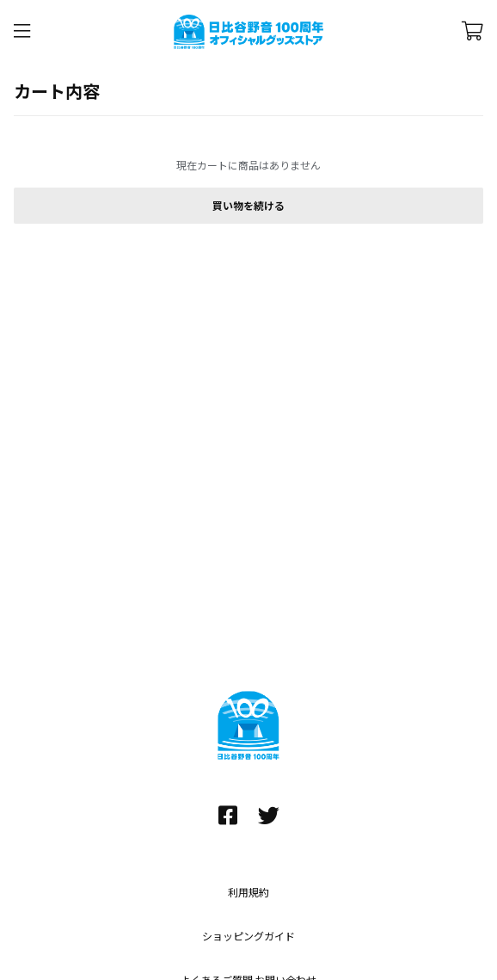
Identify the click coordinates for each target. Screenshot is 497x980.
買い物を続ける (248, 206)
